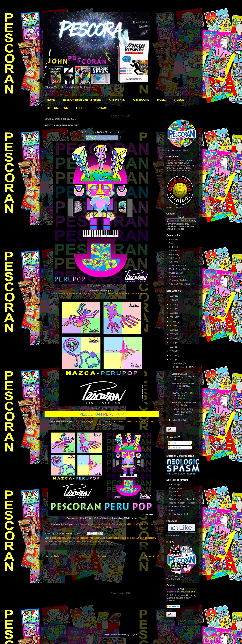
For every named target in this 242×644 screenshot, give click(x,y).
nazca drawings (97, 538)
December (178, 363)
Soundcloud (175, 495)
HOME (51, 100)
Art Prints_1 (175, 254)
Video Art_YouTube (178, 280)
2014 (173, 347)
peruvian (58, 541)
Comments (175, 448)
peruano (49, 541)
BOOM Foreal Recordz (180, 507)
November (178, 420)
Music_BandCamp (178, 265)
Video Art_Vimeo (177, 277)
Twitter (172, 243)
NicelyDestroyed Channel (181, 499)
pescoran (68, 541)
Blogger (134, 634)
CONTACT (101, 108)
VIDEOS (179, 100)
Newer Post (52, 556)
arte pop (61, 538)
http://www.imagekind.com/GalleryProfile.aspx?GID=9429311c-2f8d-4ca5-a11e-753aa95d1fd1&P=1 (102, 293)
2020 (173, 321)
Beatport (173, 510)
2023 (173, 309)
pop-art (77, 541)
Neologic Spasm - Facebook (183, 503)
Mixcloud (173, 492)
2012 (173, 355)
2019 (173, 326)
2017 (173, 334)
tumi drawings (107, 541)
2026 (173, 296)
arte (54, 538)
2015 (173, 343)
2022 (173, 313)
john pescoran (82, 538)
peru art (122, 538)
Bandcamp (174, 484)
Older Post (152, 556)
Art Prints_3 (175, 262)
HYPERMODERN (57, 108)
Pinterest (173, 247)
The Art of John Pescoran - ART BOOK (184, 404)
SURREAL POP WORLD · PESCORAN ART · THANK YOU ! (184, 386)
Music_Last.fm (176, 273)
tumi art (85, 541)
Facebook (174, 239)
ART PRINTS (117, 100)
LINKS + (81, 108)
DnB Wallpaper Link (179, 514)
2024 (173, 304)
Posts (172, 443)
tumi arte (95, 541)
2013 (173, 351)
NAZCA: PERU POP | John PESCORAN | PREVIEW (182, 412)
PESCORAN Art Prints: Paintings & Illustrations (183, 395)
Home (102, 556)
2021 (173, 317)
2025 (173, 300)
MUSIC (162, 100)
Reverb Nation (176, 488)
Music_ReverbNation (179, 269)
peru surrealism (148, 538)
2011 (173, 360)
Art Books (174, 251)
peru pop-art (133, 538)
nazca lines (112, 538)
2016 (173, 338)
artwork (70, 538)
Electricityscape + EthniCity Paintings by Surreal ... (184, 376)
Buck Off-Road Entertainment (82, 100)
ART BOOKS (141, 100)
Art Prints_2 (175, 258)
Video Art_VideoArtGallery (182, 284)
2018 (173, 330)
